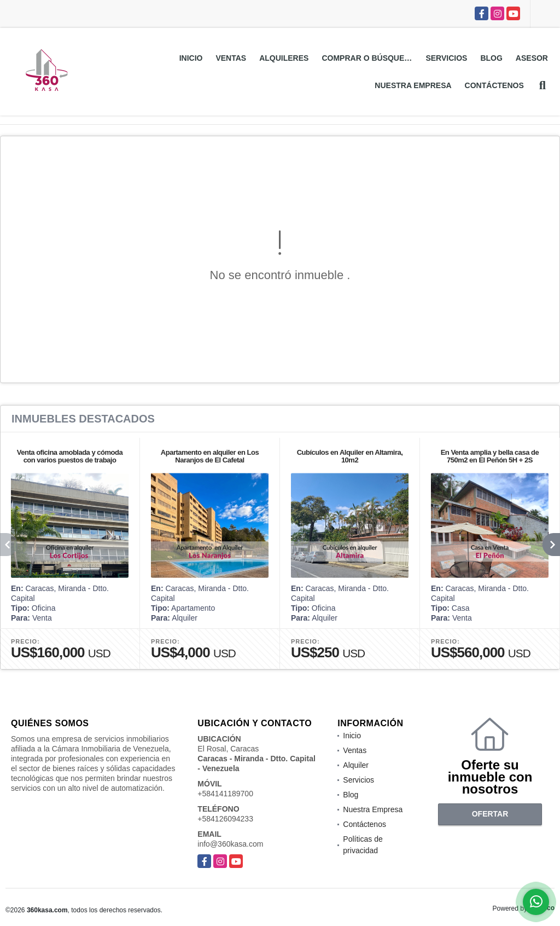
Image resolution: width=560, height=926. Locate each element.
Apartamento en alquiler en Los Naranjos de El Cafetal (210, 456)
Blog (491, 58)
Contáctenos (494, 85)
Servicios (446, 58)
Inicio (191, 58)
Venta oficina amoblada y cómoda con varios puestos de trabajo (70, 456)
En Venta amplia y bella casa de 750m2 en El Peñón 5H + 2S (490, 456)
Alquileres (284, 58)
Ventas (231, 58)
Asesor (532, 58)
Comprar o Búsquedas (370, 58)
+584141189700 (225, 794)
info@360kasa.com (230, 844)
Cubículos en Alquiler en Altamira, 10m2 (350, 456)
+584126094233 (225, 819)
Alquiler (356, 765)
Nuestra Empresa (413, 85)
